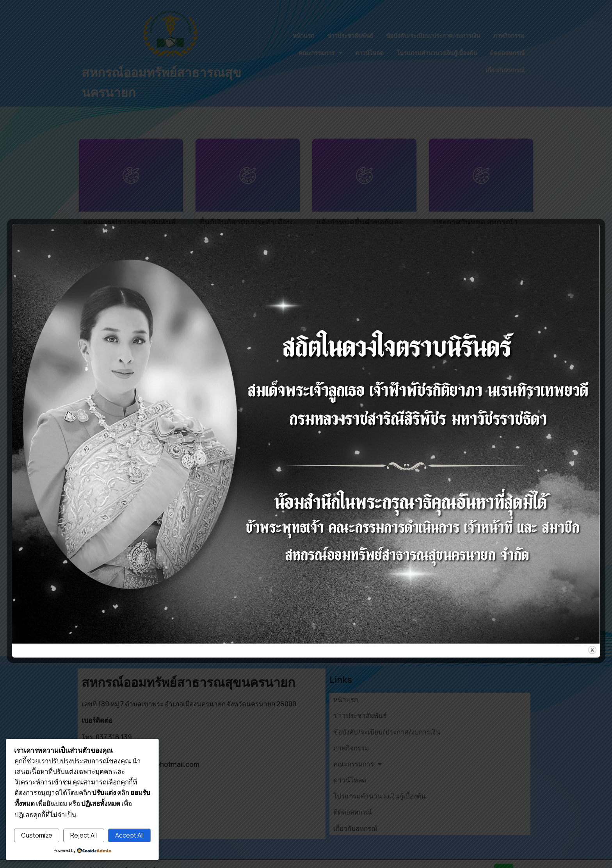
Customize (37, 835)
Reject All (84, 835)
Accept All (129, 835)
